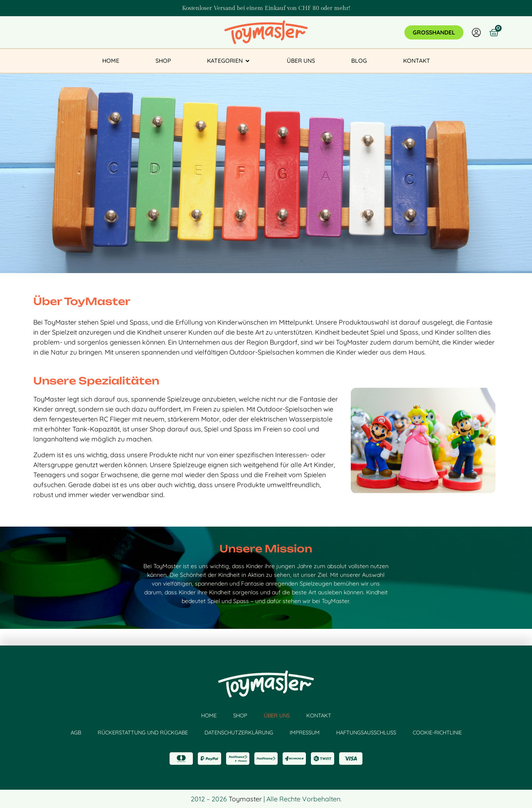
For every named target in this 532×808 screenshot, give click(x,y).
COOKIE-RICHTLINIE (437, 732)
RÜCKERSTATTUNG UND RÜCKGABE (143, 732)
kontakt (319, 715)
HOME (209, 715)
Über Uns (277, 715)
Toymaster (245, 799)
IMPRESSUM (305, 732)
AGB (76, 732)
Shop (240, 715)
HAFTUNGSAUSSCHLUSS (366, 732)
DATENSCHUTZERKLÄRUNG (239, 732)
